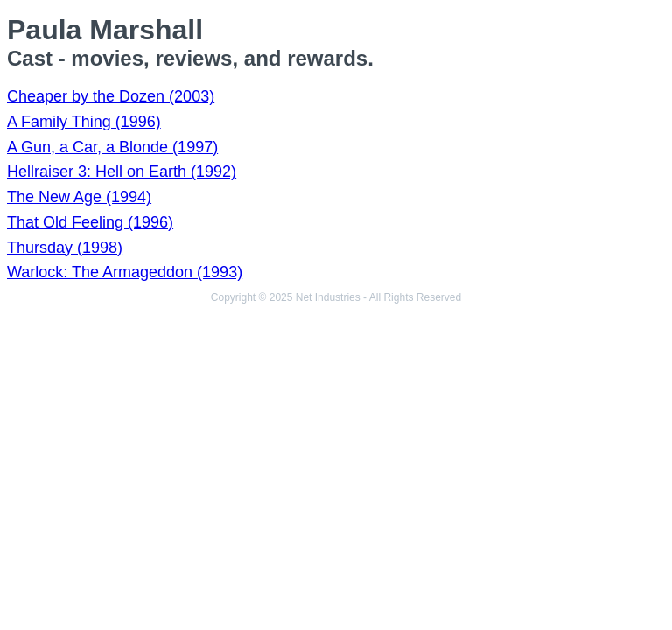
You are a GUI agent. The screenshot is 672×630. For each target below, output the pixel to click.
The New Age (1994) (79, 197)
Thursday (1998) (65, 248)
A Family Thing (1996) (84, 122)
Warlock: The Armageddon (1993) (125, 272)
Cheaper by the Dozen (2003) (111, 96)
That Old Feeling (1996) (90, 222)
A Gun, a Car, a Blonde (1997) (112, 147)
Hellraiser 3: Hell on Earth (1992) (122, 171)
